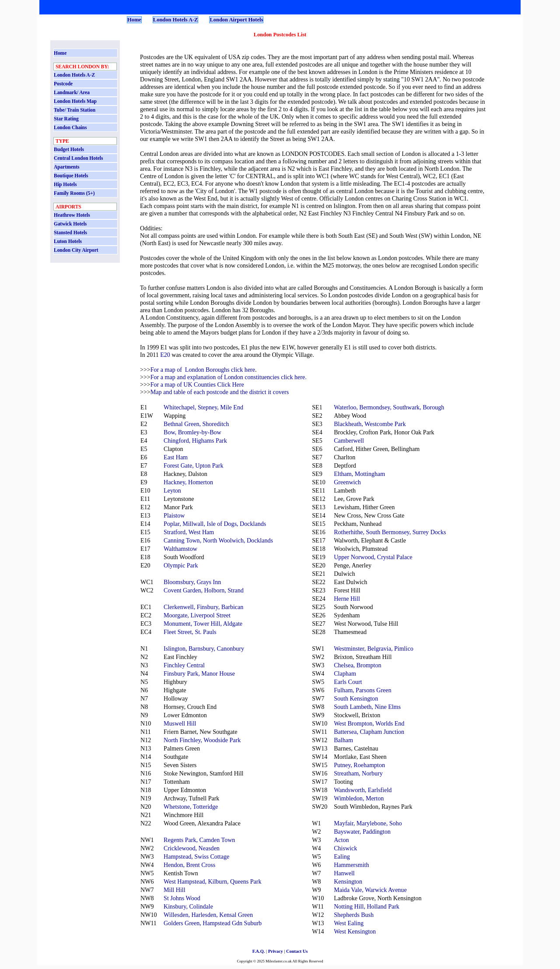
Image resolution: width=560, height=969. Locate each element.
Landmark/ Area (72, 92)
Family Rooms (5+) (74, 193)
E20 (165, 355)
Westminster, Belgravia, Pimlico (373, 648)
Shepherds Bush (354, 915)
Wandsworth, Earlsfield (363, 790)
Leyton (172, 490)
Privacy (276, 951)
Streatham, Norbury (358, 773)
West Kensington (355, 931)
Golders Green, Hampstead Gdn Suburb (213, 923)
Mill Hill (175, 890)
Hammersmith (351, 865)
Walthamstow (180, 549)
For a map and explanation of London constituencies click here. (229, 377)
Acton (341, 840)
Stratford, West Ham (189, 532)
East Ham (176, 457)
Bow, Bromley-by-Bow (192, 432)
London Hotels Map (75, 101)
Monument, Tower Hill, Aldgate (203, 624)
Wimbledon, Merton (359, 798)
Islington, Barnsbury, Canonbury (204, 648)
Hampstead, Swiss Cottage (196, 856)
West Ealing (349, 923)
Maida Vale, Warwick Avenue (370, 890)
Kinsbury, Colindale (188, 906)
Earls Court (348, 682)
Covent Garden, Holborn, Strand (204, 590)
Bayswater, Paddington (362, 832)
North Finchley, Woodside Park (202, 740)
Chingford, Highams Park (195, 440)
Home (134, 20)
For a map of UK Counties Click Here (197, 384)
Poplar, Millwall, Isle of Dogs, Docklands (215, 524)
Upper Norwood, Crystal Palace (373, 557)
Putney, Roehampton (359, 765)
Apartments (66, 167)
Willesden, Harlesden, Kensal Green (208, 915)
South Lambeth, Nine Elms (367, 707)
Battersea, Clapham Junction (369, 732)
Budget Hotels (69, 149)
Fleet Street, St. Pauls (190, 632)
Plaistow (174, 515)
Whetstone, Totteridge (191, 807)
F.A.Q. (259, 951)
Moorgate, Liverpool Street (197, 615)
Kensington (348, 881)
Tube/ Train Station (75, 110)
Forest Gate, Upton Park (193, 465)
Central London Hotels (78, 158)
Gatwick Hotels (70, 224)
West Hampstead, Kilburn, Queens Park (212, 881)
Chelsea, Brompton (357, 665)
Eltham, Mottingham (359, 474)
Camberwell (349, 440)
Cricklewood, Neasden (192, 848)
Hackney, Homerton (188, 482)
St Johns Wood (182, 898)
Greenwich (347, 482)
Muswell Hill (180, 723)
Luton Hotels (68, 241)
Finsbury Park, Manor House (199, 673)
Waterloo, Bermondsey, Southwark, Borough (389, 407)
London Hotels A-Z (176, 20)
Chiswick (345, 848)
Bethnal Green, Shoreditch (196, 424)
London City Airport (76, 250)
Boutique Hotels (71, 176)
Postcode (63, 84)
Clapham (345, 673)
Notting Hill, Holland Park (367, 906)
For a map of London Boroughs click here (203, 370)
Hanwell (344, 873)
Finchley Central (184, 665)
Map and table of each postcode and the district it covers (220, 392)
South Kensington (356, 698)
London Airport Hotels (236, 20)
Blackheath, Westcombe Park (370, 424)
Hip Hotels (65, 184)
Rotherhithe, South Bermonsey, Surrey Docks (390, 532)
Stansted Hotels (70, 233)
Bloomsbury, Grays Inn (192, 582)
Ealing (342, 856)
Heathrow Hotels (72, 215)
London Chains (70, 127)
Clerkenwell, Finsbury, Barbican (203, 607)
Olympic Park (181, 565)
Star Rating (66, 119)
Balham (343, 740)
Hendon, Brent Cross (189, 865)
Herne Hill (347, 599)
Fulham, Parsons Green (362, 690)
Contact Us (297, 951)
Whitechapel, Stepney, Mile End (203, 407)
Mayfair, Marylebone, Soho (368, 823)
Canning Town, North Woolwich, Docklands (218, 540)
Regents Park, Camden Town (199, 840)
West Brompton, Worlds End (369, 723)
